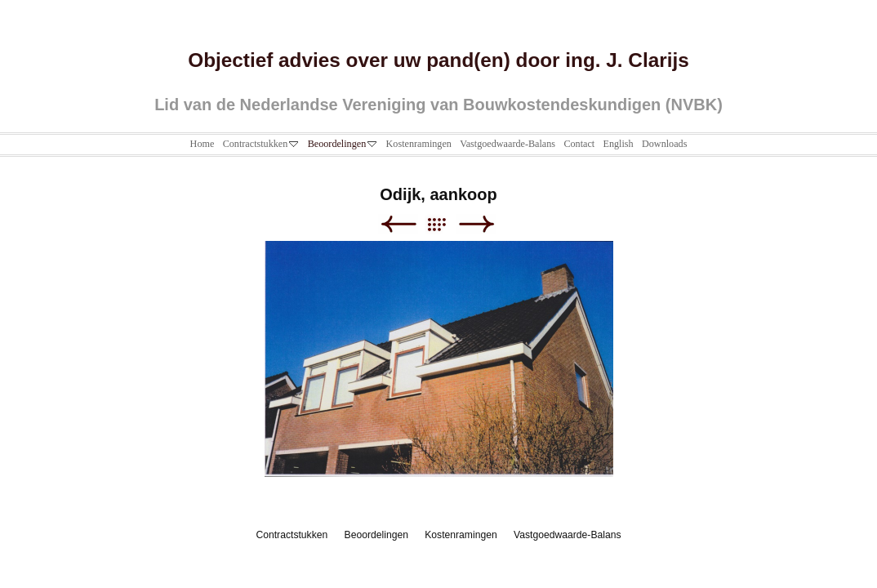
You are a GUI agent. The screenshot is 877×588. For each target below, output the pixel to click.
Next (476, 224)
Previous (398, 224)
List (445, 224)
